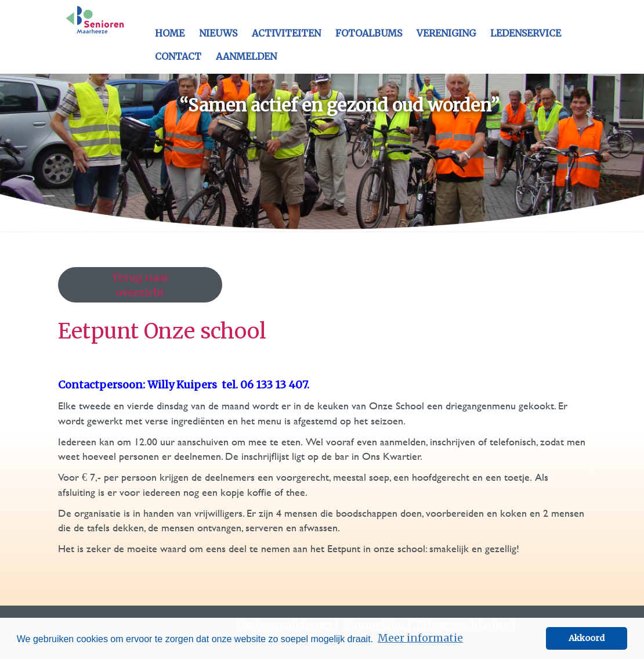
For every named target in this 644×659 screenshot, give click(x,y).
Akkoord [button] (587, 638)
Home (170, 33)
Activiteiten (286, 33)
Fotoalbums (369, 33)
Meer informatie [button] (420, 638)
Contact (178, 56)
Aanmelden (246, 56)
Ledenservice (526, 33)
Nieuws (218, 33)
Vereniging (446, 33)
